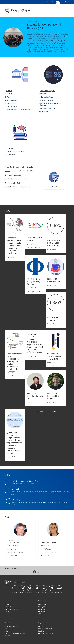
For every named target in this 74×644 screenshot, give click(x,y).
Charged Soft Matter (47, 97)
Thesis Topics (11, 155)
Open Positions (12, 103)
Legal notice (42, 604)
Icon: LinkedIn (52, 588)
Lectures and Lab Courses (15, 152)
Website (7, 171)
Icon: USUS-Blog (59, 588)
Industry (7, 611)
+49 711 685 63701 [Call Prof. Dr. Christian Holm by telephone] (17, 552)
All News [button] (40, 411)
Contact (9, 94)
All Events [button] (54, 411)
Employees (8, 607)
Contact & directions (11, 626)
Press (6, 629)
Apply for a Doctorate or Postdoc (15, 633)
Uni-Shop (8, 636)
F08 (63, 2)
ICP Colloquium (12, 106)
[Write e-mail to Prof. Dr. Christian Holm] (13, 555)
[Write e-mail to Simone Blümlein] (46, 555)
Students (7, 604)
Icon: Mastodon (37, 588)
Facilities (41, 631)
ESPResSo (44, 94)
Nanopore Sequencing (47, 108)
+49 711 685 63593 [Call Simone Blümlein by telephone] (50, 552)
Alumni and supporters (12, 609)
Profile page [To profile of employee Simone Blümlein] (48, 549)
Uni (51, 2)
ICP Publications (12, 100)
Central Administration (45, 633)
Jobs (6, 631)
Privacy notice (43, 607)
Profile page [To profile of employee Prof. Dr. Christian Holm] (14, 549)
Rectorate (41, 626)
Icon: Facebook (15, 588)
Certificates (42, 611)
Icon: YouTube (44, 588)
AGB (40, 614)
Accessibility (42, 609)
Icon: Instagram (22, 588)
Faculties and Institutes (46, 629)
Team (8, 97)
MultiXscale (44, 111)
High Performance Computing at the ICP (20, 110)
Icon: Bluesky (30, 588)
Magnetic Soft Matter (47, 100)
